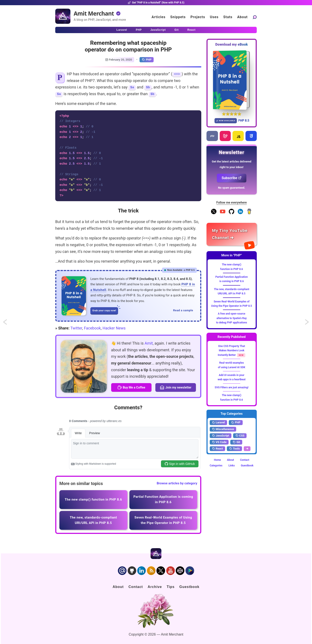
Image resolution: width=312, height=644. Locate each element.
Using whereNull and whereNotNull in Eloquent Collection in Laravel (9, 324)
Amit (149, 343)
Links (232, 466)
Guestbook (247, 466)
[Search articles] (255, 17)
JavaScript (221, 436)
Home (217, 460)
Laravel (218, 422)
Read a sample (183, 310)
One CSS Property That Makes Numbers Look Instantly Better (231, 351)
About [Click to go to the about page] (242, 17)
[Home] (63, 16)
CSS (240, 436)
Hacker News (114, 328)
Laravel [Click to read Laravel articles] (122, 30)
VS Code (219, 442)
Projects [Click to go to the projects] (198, 17)
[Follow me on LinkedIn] (240, 213)
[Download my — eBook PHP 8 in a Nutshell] (232, 80)
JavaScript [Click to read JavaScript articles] (158, 30)
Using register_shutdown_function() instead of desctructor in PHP (307, 324)
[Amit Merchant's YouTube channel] (232, 234)
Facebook (92, 328)
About (231, 460)
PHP (147, 60)
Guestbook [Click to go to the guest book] (189, 587)
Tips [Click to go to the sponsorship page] (171, 587)
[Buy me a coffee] (249, 213)
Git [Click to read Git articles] (177, 30)
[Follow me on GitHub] (232, 213)
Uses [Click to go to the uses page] (214, 17)
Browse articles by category (177, 483)
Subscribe (232, 178)
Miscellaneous (223, 429)
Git (236, 442)
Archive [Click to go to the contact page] (155, 587)
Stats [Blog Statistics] (228, 17)
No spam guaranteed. (232, 188)
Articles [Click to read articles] (159, 17)
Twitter (76, 328)
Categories (216, 466)
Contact (245, 460)
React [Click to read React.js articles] (192, 30)
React (217, 449)
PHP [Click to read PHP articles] (139, 30)
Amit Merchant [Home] (94, 13)
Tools (234, 449)
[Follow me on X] (214, 213)
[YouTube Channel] (223, 213)
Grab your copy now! (105, 310)
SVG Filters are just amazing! (232, 387)
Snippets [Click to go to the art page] (178, 17)
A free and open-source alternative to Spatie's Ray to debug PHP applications (232, 318)
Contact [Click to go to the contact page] (136, 587)
